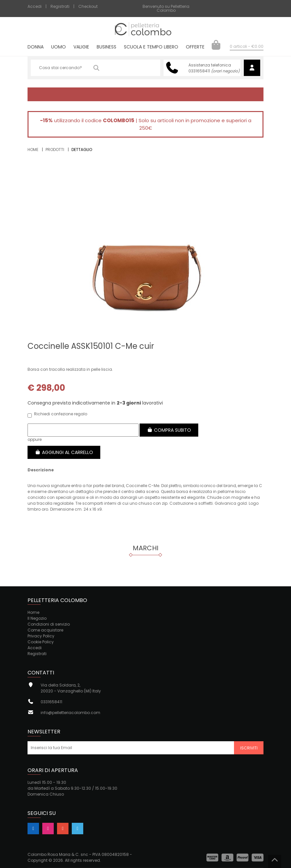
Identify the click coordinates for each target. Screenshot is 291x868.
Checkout (88, 6)
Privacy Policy (41, 636)
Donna (36, 47)
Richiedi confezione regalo (57, 415)
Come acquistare (45, 630)
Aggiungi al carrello (64, 452)
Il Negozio (37, 618)
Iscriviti (249, 748)
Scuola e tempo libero (151, 47)
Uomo (58, 47)
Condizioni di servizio (49, 624)
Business (107, 47)
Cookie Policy (41, 642)
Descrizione (41, 470)
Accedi (35, 6)
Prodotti (55, 150)
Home (33, 150)
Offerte (195, 47)
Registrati (60, 6)
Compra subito (169, 430)
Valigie (81, 47)
